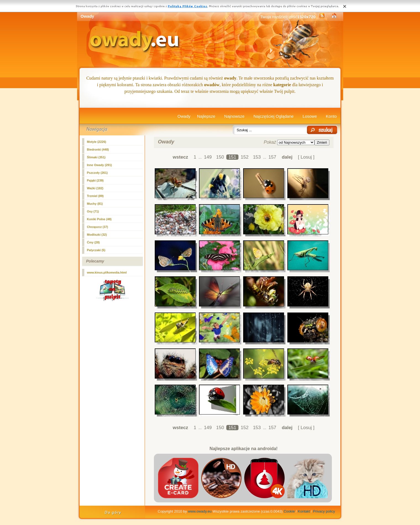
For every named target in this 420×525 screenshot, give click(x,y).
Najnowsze (234, 116)
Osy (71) (93, 211)
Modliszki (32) (97, 235)
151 (232, 157)
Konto (331, 116)
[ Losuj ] (306, 157)
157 (272, 157)
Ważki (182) (95, 188)
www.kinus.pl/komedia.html (107, 272)
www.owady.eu (200, 511)
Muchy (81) (95, 204)
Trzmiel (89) (95, 196)
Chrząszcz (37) (98, 227)
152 (245, 157)
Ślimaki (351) (96, 157)
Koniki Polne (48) (99, 219)
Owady (184, 116)
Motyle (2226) (97, 142)
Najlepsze (206, 116)
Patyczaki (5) (96, 250)
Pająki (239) (95, 180)
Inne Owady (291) (99, 165)
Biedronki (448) (98, 149)
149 (208, 157)
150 (220, 157)
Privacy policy (324, 511)
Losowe (310, 116)
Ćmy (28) (93, 242)
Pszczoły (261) (97, 173)
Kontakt (304, 511)
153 (257, 157)
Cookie (289, 511)
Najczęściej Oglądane (273, 116)
